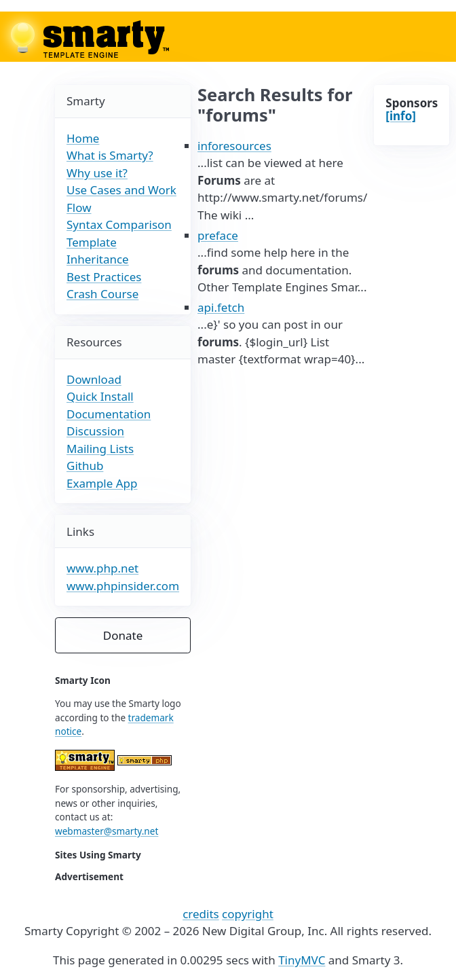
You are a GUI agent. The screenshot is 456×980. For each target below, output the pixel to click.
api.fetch (221, 307)
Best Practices (104, 277)
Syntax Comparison (119, 224)
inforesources (234, 146)
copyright (248, 914)
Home (83, 138)
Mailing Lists (100, 449)
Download (94, 379)
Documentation (109, 414)
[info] (401, 116)
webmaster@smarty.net (107, 831)
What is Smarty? (110, 155)
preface (218, 235)
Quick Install (100, 396)
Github (85, 466)
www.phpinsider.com (123, 586)
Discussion (95, 431)
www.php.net (102, 568)
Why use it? (97, 173)
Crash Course (102, 294)
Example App (102, 483)
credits (201, 914)
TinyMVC (302, 960)
